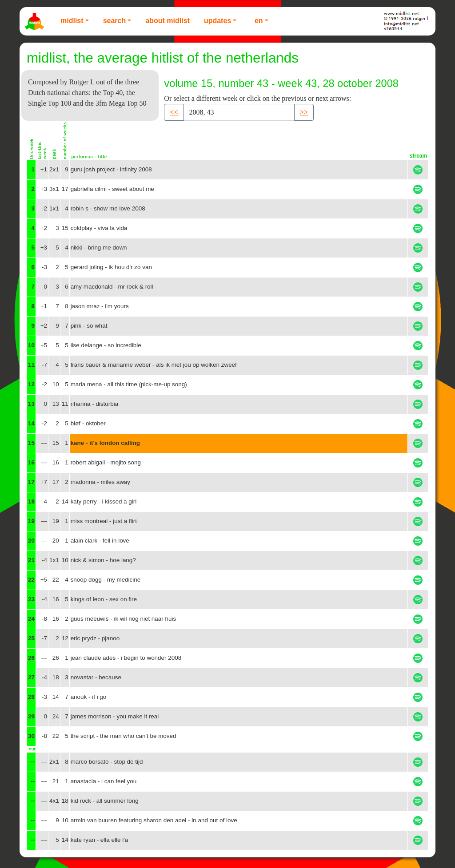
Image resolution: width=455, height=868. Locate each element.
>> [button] (304, 112)
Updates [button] (218, 21)
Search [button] (115, 21)
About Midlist (168, 21)
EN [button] (259, 21)
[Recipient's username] (239, 112)
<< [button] (174, 112)
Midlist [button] (72, 21)
